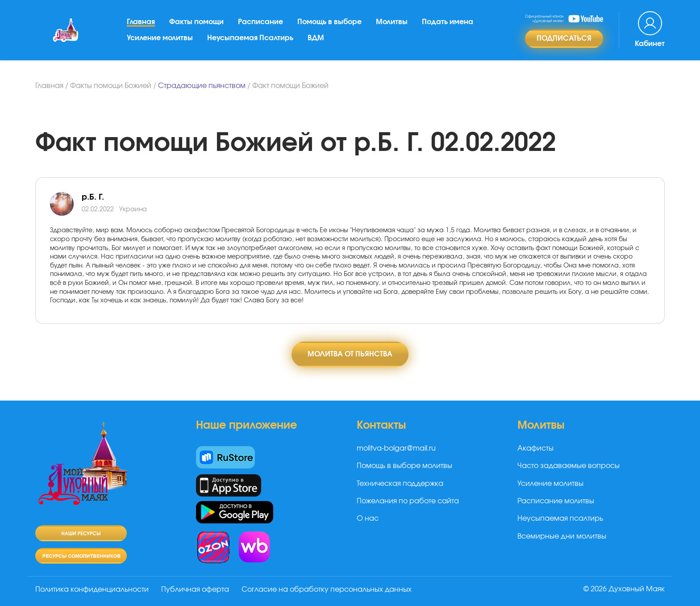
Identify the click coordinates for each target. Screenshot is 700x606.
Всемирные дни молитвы (562, 536)
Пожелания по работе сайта (408, 501)
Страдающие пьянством (202, 86)
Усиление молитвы (160, 38)
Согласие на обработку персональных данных (327, 589)
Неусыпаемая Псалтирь (250, 38)
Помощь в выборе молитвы (404, 466)
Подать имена (448, 22)
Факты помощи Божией (111, 86)
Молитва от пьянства (350, 354)
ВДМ (316, 38)
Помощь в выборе (329, 22)
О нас (368, 518)
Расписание (260, 22)
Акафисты (535, 448)
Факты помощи (196, 22)
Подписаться (564, 38)
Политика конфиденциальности (92, 589)
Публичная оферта (195, 589)
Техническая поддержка (400, 484)
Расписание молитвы (556, 501)
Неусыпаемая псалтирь (560, 518)
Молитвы (392, 22)
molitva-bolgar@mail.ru (396, 448)
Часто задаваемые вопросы (569, 466)
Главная (141, 22)
